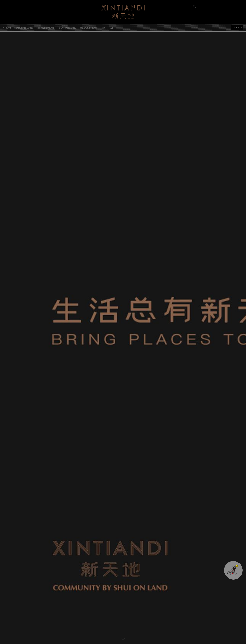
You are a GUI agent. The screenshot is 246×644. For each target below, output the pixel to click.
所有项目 (236, 27)
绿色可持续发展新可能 (67, 28)
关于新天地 (7, 28)
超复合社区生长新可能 (89, 28)
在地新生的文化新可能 (24, 28)
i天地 (111, 28)
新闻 (103, 28)
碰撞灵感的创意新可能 (46, 28)
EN (194, 18)
